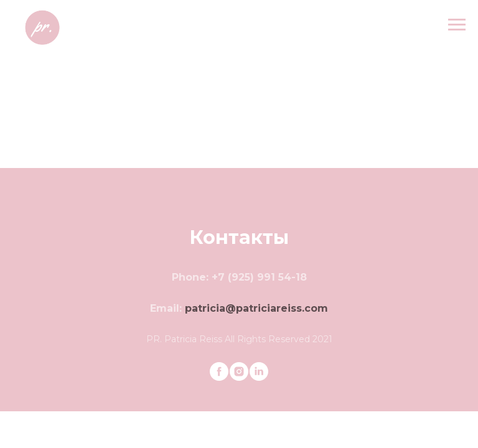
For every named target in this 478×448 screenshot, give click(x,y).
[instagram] (239, 371)
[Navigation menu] (457, 25)
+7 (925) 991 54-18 (259, 277)
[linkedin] (259, 371)
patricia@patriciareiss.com (256, 308)
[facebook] (219, 371)
